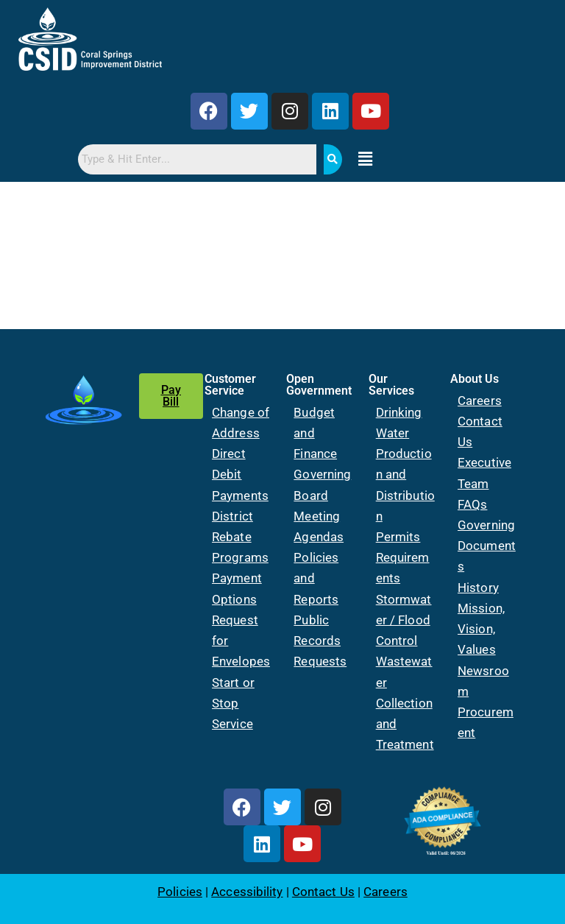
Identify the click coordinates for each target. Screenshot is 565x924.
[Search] (333, 159)
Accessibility (247, 892)
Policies (180, 892)
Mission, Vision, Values (481, 629)
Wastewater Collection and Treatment (405, 703)
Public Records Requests (320, 641)
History (478, 588)
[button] (366, 159)
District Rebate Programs (240, 537)
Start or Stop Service (233, 703)
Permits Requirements (403, 557)
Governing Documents (487, 546)
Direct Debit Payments (240, 474)
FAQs (472, 504)
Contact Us (323, 892)
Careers (480, 401)
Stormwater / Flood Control (404, 620)
